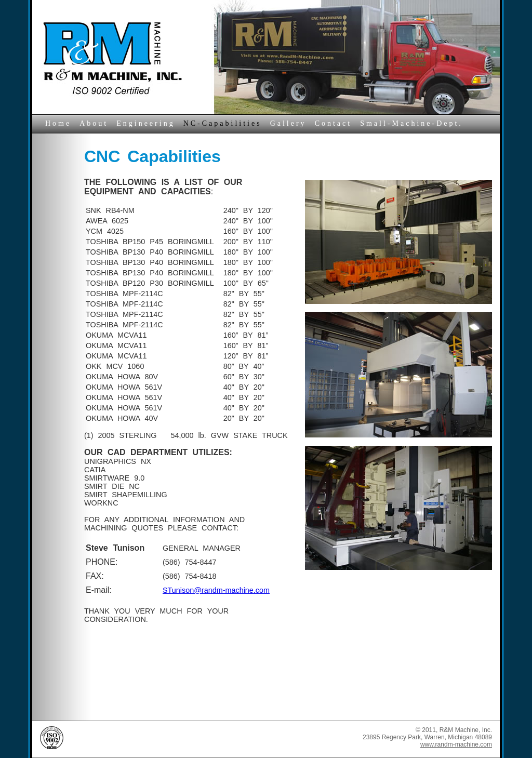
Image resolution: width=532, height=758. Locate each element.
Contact (334, 123)
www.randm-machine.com (456, 744)
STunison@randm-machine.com (216, 590)
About (94, 123)
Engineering (145, 123)
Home (58, 123)
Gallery (288, 123)
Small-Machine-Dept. (411, 123)
